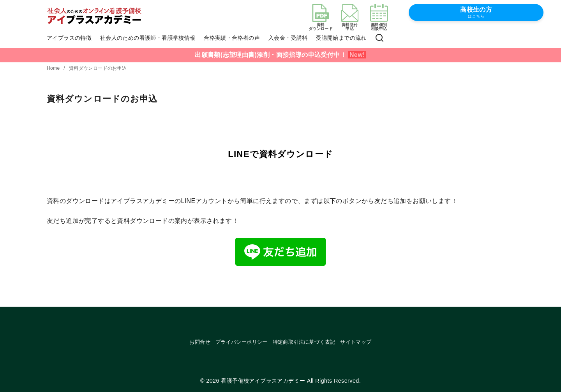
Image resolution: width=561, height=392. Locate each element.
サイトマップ (356, 342)
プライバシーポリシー (242, 342)
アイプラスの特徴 (69, 38)
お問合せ (200, 342)
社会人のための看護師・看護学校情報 (148, 38)
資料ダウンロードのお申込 (98, 68)
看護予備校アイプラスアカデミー (263, 381)
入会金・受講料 (288, 38)
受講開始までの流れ (341, 38)
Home (54, 68)
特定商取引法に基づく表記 (304, 342)
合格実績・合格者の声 (232, 38)
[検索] (379, 38)
